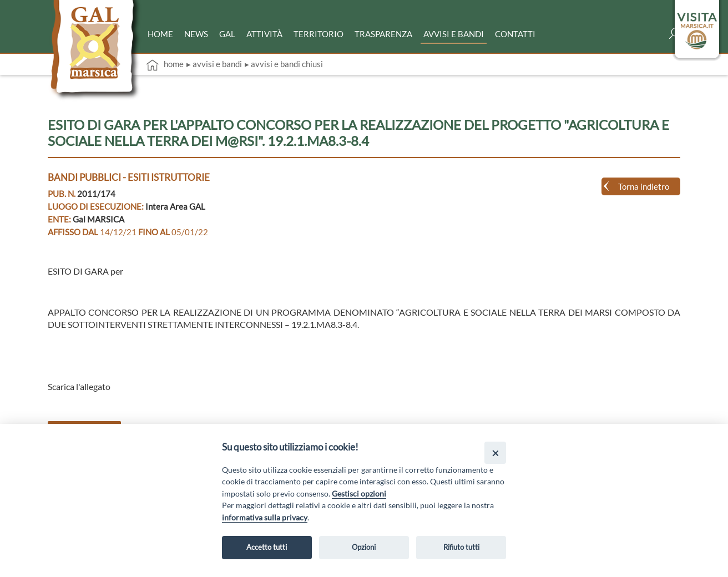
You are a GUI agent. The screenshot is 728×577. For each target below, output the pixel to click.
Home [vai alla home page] (165, 65)
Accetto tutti (267, 547)
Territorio (318, 34)
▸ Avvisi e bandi (214, 64)
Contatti (515, 34)
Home (160, 34)
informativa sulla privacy (265, 517)
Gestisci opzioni (359, 494)
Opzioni (364, 547)
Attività (264, 34)
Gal (227, 34)
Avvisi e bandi (454, 34)
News (196, 34)
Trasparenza (383, 34)
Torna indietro (644, 186)
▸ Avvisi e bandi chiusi (284, 64)
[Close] (495, 452)
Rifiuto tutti (461, 547)
